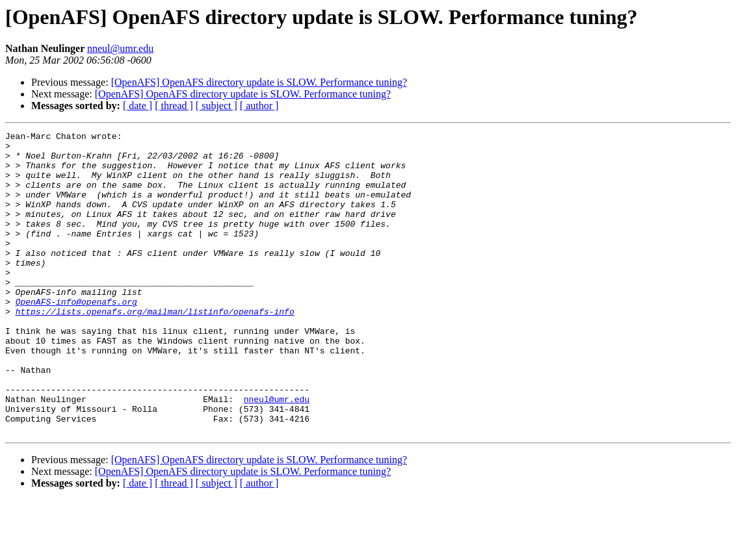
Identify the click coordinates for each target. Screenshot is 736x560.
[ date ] (138, 106)
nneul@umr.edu (120, 48)
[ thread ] (174, 106)
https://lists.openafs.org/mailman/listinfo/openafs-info (155, 348)
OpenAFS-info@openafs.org (76, 337)
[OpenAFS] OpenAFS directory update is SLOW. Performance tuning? (259, 82)
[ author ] (259, 106)
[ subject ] (217, 106)
